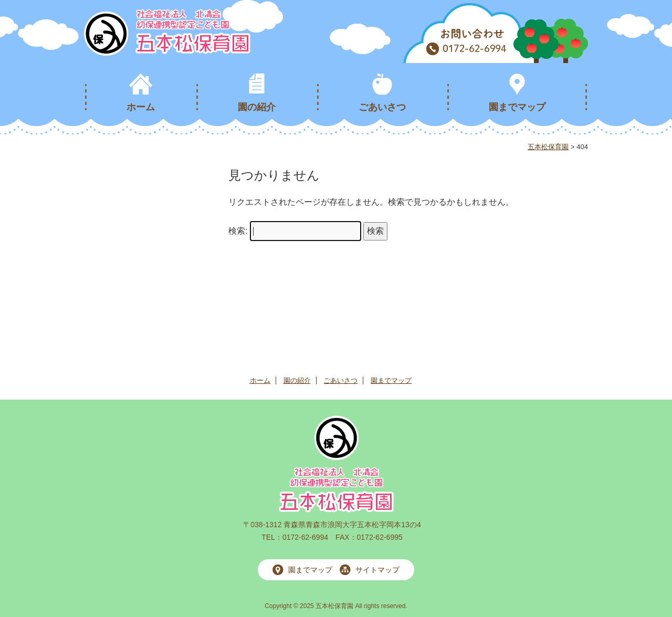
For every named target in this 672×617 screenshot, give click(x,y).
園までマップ (517, 107)
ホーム (141, 107)
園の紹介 (257, 107)
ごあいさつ (382, 107)
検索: (238, 231)
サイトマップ (377, 570)
